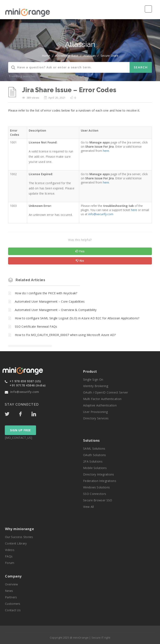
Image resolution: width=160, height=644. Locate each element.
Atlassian (89, 56)
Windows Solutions (96, 487)
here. (106, 151)
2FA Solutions (93, 461)
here (134, 210)
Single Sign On (93, 379)
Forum (10, 563)
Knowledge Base (67, 56)
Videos (10, 550)
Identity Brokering (96, 386)
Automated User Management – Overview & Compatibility (56, 310)
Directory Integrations (99, 474)
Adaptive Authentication (100, 405)
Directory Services (96, 418)
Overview (11, 584)
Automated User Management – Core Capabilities (50, 301)
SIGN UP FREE (20, 430)
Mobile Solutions (95, 468)
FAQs (9, 556)
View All (88, 507)
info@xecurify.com (101, 214)
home (46, 56)
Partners (11, 597)
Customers (13, 604)
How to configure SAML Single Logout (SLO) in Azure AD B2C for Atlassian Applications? (77, 318)
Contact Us (13, 610)
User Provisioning (95, 412)
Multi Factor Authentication (102, 399)
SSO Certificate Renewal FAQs (36, 326)
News (9, 591)
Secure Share (109, 56)
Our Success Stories (19, 537)
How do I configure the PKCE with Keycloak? (46, 293)
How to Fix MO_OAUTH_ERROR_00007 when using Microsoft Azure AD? (65, 335)
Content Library (16, 543)
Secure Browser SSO (98, 500)
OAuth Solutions (95, 455)
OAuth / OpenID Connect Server (106, 392)
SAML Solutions (94, 448)
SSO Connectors (95, 494)
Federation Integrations (100, 481)
